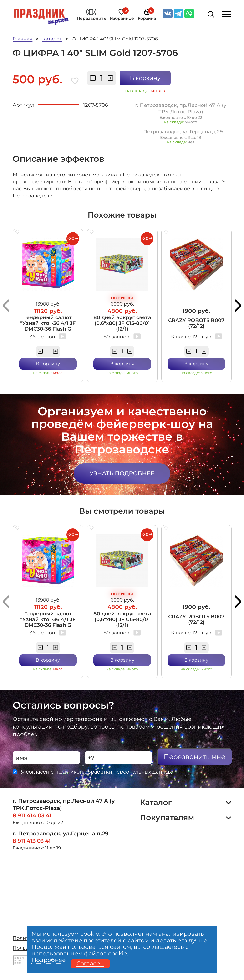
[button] (6, 305)
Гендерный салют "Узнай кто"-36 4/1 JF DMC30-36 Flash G (48, 323)
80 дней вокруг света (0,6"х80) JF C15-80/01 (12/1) (122, 323)
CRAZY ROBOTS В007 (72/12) (196, 323)
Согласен (90, 964)
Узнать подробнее (122, 473)
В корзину (145, 78)
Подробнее (49, 960)
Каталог (52, 39)
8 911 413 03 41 (32, 841)
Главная (23, 39)
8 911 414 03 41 (32, 815)
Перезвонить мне (194, 757)
